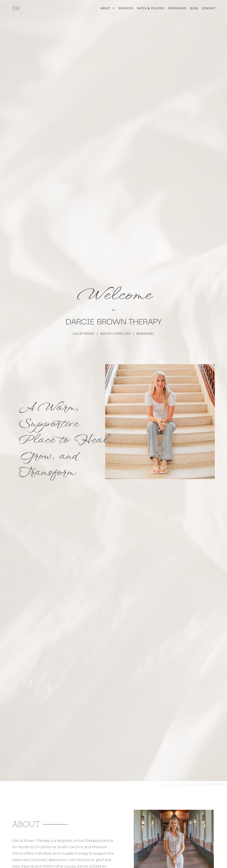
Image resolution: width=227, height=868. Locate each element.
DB (16, 8)
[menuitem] (107, 8)
